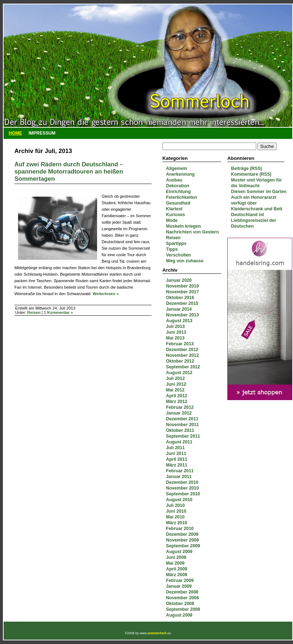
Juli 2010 (175, 505)
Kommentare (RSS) (251, 174)
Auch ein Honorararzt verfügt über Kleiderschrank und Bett (257, 203)
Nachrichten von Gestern (192, 232)
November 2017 (182, 292)
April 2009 (177, 569)
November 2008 (182, 598)
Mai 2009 (175, 563)
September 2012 (183, 367)
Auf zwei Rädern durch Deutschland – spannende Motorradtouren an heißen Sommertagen (69, 172)
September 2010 (183, 494)
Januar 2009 (179, 586)
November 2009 (182, 540)
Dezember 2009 (182, 534)
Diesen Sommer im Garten (259, 192)
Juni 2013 (176, 332)
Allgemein (177, 168)
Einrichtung (178, 192)
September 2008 (183, 609)
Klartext (174, 209)
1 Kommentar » (58, 312)
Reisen (173, 238)
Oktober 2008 (180, 604)
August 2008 (179, 615)
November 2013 (182, 315)
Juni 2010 (176, 511)
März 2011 (177, 465)
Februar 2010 (180, 529)
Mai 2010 (175, 517)
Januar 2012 (179, 413)
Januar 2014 (179, 309)
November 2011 (182, 425)
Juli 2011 (175, 448)
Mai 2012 (175, 390)
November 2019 (182, 286)
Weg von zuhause (185, 261)
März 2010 (177, 523)
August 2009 (179, 552)
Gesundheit (178, 203)
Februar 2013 (180, 344)
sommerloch (157, 633)
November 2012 (182, 355)
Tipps (172, 249)
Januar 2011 (179, 477)
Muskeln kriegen (183, 226)
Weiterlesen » (106, 294)
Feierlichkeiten (182, 197)
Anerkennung (180, 174)
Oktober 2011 (180, 430)
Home (15, 133)
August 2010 (179, 500)
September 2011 (183, 436)
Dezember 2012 (182, 350)
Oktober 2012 (180, 361)
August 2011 (179, 442)
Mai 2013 (175, 338)
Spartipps (176, 244)
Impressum (42, 133)
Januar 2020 (179, 280)
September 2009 (183, 546)
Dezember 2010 (182, 482)
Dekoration (178, 186)
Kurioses (176, 215)
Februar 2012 (180, 407)
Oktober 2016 (180, 298)
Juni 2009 (176, 557)
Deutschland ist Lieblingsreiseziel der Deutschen (253, 220)
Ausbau (174, 180)
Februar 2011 (180, 471)
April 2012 (177, 396)
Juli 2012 (175, 378)
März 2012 (177, 402)
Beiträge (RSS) (246, 168)
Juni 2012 (176, 384)
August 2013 (179, 321)
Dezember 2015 (182, 303)
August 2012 (179, 373)
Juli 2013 (175, 327)
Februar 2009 (180, 581)
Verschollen (178, 255)
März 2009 (177, 575)
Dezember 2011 (182, 419)
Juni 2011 (176, 454)
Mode (172, 220)
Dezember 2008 (182, 592)
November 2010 (182, 488)
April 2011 (177, 459)
